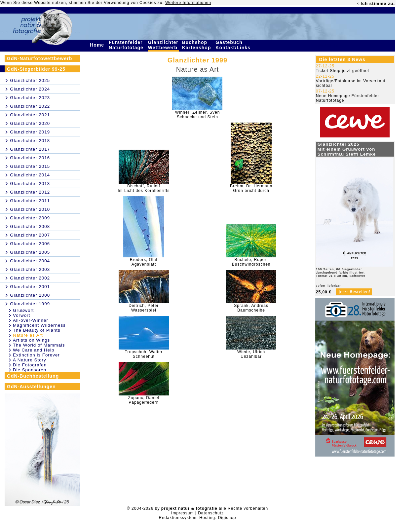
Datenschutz (211, 513)
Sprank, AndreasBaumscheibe (251, 308)
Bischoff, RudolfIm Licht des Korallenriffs (144, 188)
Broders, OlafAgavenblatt (144, 262)
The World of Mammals (39, 345)
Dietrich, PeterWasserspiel (144, 308)
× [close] (358, 4)
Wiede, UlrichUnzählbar (251, 354)
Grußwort (23, 310)
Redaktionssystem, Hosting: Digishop (198, 518)
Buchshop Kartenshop (197, 45)
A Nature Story (30, 360)
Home (98, 45)
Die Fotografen (30, 365)
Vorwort (21, 315)
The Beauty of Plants (37, 330)
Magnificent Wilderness (39, 325)
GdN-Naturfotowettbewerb (39, 58)
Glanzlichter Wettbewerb (164, 45)
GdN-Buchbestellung (33, 376)
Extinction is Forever (36, 355)
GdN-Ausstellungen (31, 387)
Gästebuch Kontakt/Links (234, 45)
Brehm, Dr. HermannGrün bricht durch (251, 188)
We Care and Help (34, 350)
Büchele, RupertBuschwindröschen (251, 262)
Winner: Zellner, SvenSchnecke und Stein (198, 115)
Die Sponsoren (30, 370)
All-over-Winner (31, 320)
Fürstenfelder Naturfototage (127, 45)
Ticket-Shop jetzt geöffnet (343, 71)
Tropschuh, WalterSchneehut (144, 354)
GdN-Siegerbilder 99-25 (36, 69)
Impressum (182, 513)
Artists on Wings (31, 340)
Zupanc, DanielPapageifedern (144, 400)
